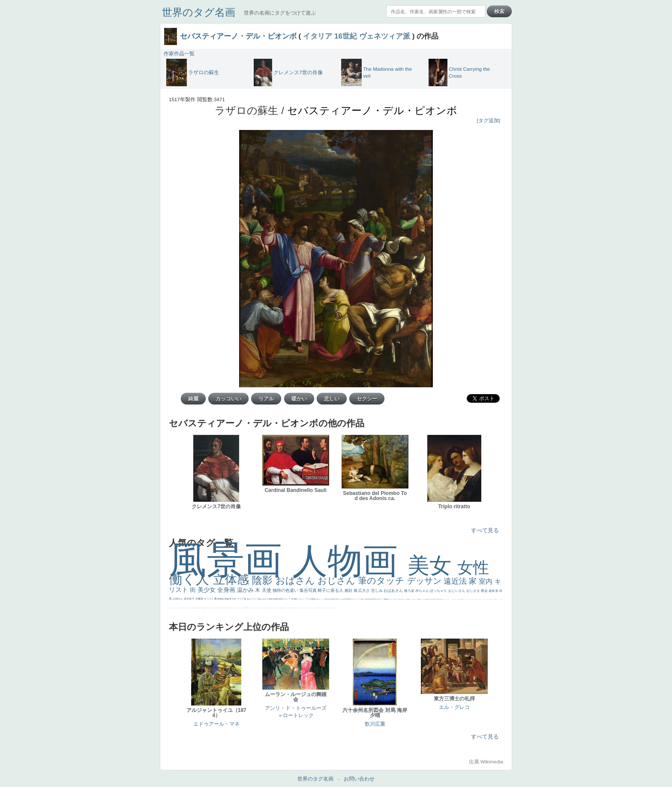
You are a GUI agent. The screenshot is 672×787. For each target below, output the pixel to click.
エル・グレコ (454, 707)
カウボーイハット (475, 599)
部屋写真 (349, 599)
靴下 (312, 608)
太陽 (438, 599)
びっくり (322, 599)
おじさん (338, 580)
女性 (473, 568)
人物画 (350, 561)
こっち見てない (234, 608)
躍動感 (301, 608)
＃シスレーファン (500, 599)
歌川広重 (197, 608)
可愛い (271, 608)
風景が (490, 599)
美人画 (472, 599)
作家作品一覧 (179, 54)
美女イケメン (201, 608)
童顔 (214, 608)
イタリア (318, 36)
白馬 (239, 608)
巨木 (434, 599)
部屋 (420, 599)
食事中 (243, 608)
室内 (486, 581)
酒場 (188, 608)
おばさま (265, 599)
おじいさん (457, 591)
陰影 (264, 580)
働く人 (191, 579)
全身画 (227, 590)
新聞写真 (205, 608)
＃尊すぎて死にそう (448, 599)
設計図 (281, 608)
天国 (491, 599)
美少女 (207, 590)
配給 (227, 608)
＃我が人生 (192, 608)
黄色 (302, 608)
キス (416, 599)
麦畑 (492, 591)
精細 (495, 599)
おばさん (297, 580)
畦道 (285, 608)
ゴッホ (498, 599)
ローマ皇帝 (334, 608)
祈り (173, 608)
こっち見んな (413, 599)
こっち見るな (459, 599)
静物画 (221, 599)
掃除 (295, 599)
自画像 (275, 599)
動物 (227, 599)
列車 (195, 608)
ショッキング (314, 608)
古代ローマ (381, 599)
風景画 (231, 560)
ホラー (330, 608)
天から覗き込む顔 (279, 608)
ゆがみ (199, 608)
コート (304, 608)
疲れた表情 (401, 599)
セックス (189, 608)
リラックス (452, 599)
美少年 (194, 608)
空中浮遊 (216, 608)
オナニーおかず (482, 599)
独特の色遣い (286, 590)
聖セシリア (238, 608)
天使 (267, 590)
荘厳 (317, 599)
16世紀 (346, 36)
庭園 (418, 599)
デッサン (426, 581)
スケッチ (287, 599)
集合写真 (309, 590)
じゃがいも (323, 608)
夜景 (337, 599)
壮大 (439, 599)
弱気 (496, 599)
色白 (236, 608)
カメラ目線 (406, 599)
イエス (175, 608)
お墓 (306, 608)
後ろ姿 (410, 591)
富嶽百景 (212, 608)
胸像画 (386, 599)
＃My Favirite (461, 599)
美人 (292, 608)
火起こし (267, 608)
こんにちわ (424, 599)
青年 (436, 599)
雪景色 (281, 599)
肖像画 (200, 599)
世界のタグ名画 (199, 12)
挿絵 (283, 608)
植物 (271, 599)
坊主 (207, 608)
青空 (430, 599)
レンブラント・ (287, 608)
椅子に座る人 (331, 590)
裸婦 (270, 608)
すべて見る (485, 530)
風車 (336, 608)
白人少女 (252, 608)
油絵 (367, 599)
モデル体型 (342, 599)
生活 (174, 608)
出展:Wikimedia (486, 762)
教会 (485, 591)
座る (230, 608)
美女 (432, 565)
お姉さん (178, 599)
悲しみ (378, 591)
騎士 (225, 608)
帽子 (457, 599)
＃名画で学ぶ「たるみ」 (295, 608)
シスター (255, 608)
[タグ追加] (489, 121)
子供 (181, 608)
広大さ (365, 591)
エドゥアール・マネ (216, 724)
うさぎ (397, 599)
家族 (373, 599)
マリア (240, 599)
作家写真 (333, 599)
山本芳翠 (245, 608)
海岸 (477, 599)
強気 (259, 599)
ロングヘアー (357, 599)
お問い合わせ (359, 779)
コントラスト (186, 608)
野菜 (174, 608)
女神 (262, 608)
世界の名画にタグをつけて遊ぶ (280, 13)
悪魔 (204, 608)
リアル (307, 599)
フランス (170, 608)
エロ (325, 608)
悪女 (502, 599)
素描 (427, 599)
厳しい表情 (455, 599)
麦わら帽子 (183, 608)
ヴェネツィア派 (385, 36)
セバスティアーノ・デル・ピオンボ (238, 36)
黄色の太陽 (321, 608)
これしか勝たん (327, 608)
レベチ (179, 608)
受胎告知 (276, 608)
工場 (432, 599)
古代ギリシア (391, 599)
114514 (259, 608)
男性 (443, 599)
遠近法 (456, 581)
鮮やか (363, 599)
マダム (226, 608)
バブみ (311, 608)
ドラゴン (217, 608)
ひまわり (210, 608)
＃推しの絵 (309, 608)
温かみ (246, 590)
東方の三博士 (257, 608)
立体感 (233, 580)
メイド (478, 599)
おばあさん (394, 591)
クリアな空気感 (318, 608)
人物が (316, 608)
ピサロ (272, 608)
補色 (409, 599)
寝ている (208, 608)
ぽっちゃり (439, 591)
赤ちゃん (423, 591)
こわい (303, 608)
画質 (231, 608)
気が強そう (331, 608)
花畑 (326, 599)
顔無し (480, 599)
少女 (234, 599)
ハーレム (261, 608)
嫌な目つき (228, 608)
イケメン (301, 599)
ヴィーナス (249, 608)
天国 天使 (469, 599)
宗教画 (313, 599)
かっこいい (274, 608)
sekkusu (289, 608)
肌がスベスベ (252, 599)
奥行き (266, 608)
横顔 (349, 591)
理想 (203, 608)
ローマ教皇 (264, 608)
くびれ (171, 608)
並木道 (188, 599)
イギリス (492, 599)
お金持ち (223, 608)
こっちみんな (445, 599)
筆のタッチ (382, 580)
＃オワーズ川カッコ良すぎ (486, 599)
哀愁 (251, 608)
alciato (247, 608)
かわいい (177, 608)
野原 (376, 599)
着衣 (442, 599)
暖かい (291, 608)
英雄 (370, 599)
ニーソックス (299, 608)
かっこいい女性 (241, 608)
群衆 (284, 608)
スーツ (494, 599)
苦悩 (180, 608)
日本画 (395, 599)
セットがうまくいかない (466, 599)
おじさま (474, 591)
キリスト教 (211, 599)
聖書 (463, 599)
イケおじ (307, 608)
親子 (269, 608)
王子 (453, 599)
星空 (220, 608)
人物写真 (219, 608)
